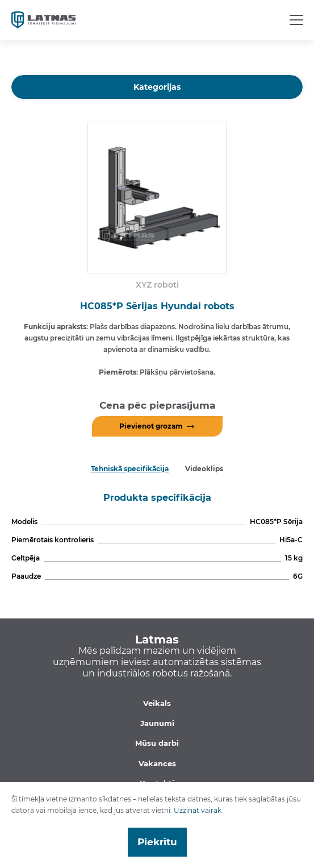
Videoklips (204, 469)
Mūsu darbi (157, 743)
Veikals (157, 703)
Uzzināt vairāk (198, 810)
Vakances (157, 763)
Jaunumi (157, 723)
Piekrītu (157, 842)
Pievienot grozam (151, 426)
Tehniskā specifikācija (130, 469)
